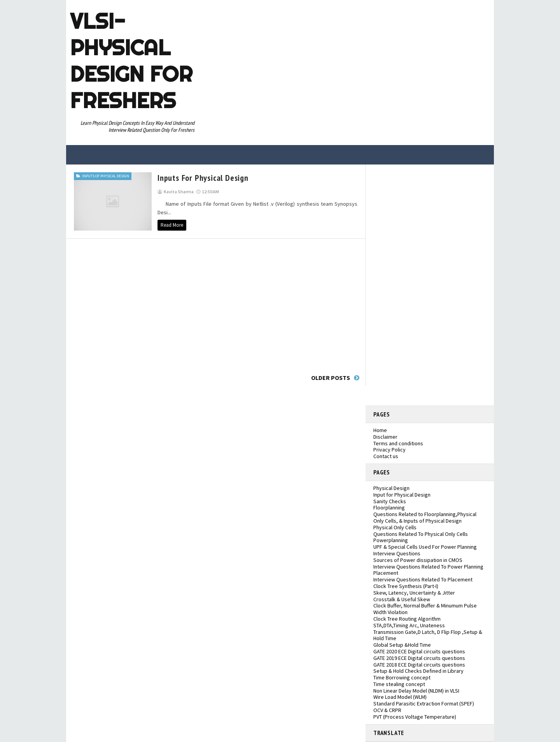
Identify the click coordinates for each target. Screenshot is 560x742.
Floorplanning (389, 507)
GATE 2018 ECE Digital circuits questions (419, 665)
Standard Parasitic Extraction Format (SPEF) (424, 703)
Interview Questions (397, 553)
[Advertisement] (216, 304)
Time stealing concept (399, 684)
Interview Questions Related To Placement (423, 579)
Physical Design (391, 488)
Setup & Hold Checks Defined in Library (418, 671)
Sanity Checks (390, 501)
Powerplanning (391, 540)
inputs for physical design (203, 178)
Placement (386, 573)
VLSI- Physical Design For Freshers (131, 61)
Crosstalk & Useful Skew (402, 599)
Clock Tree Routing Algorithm (407, 619)
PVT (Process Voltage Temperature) (415, 717)
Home (380, 430)
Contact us (386, 456)
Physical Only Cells (395, 527)
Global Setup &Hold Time (402, 645)
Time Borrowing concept (402, 677)
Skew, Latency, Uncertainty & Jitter (414, 593)
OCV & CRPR (387, 710)
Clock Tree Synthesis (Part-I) (406, 586)
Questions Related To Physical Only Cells (421, 534)
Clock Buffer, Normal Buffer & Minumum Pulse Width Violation (425, 609)
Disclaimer (385, 437)
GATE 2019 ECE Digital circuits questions (419, 658)
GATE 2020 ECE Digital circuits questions (419, 651)
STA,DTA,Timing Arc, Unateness (409, 625)
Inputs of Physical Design (106, 176)
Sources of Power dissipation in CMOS (418, 560)
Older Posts (331, 378)
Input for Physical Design (402, 495)
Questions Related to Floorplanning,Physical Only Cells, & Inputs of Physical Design (425, 517)
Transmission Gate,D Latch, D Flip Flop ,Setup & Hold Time (428, 635)
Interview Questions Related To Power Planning (428, 567)
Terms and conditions (398, 443)
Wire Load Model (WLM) (400, 697)
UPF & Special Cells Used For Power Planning (425, 547)
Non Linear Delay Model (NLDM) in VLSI (416, 691)
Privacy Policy (389, 450)
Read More (172, 225)
